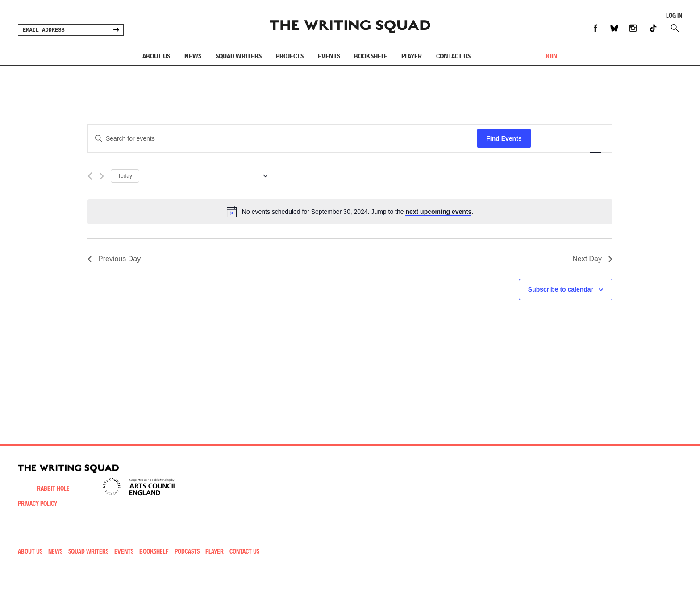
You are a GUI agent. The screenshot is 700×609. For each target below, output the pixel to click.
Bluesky (614, 28)
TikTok (653, 28)
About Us (156, 56)
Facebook (596, 28)
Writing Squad (350, 23)
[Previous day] (90, 176)
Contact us (453, 56)
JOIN (551, 56)
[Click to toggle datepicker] (207, 176)
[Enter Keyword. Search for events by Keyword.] (283, 139)
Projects (290, 56)
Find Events (504, 138)
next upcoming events (438, 212)
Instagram (633, 28)
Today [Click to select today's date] (125, 176)
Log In (674, 16)
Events (329, 56)
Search (673, 28)
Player (412, 56)
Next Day (592, 259)
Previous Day (114, 259)
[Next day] (102, 176)
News (193, 56)
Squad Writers (239, 56)
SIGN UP (116, 30)
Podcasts (187, 551)
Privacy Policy (37, 503)
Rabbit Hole (53, 488)
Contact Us (244, 551)
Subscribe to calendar (561, 289)
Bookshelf (371, 56)
